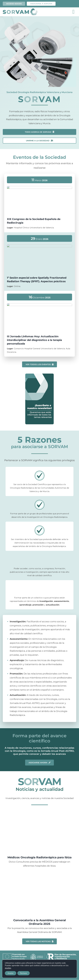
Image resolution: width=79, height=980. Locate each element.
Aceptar (11, 973)
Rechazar (24, 973)
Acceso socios (14, 4)
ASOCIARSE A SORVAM (41, 4)
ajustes (8, 968)
